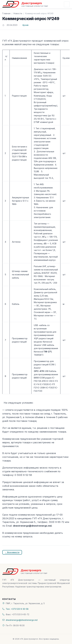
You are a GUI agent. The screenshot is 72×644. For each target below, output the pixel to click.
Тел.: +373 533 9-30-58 (17, 609)
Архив (25, 25)
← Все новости (12, 552)
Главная (6, 13)
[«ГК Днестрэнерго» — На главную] (25, 4)
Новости (18, 13)
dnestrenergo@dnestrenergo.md (22, 620)
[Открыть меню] (67, 4)
